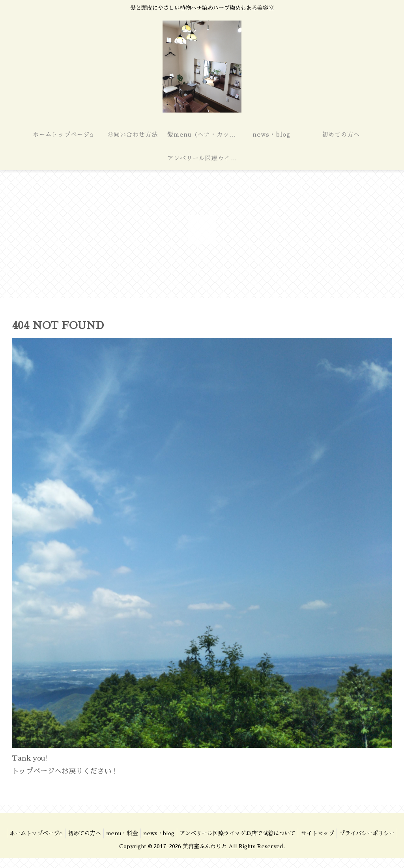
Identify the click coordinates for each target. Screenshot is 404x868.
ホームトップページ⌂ (59, 833)
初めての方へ (110, 833)
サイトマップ (355, 833)
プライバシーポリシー (202, 843)
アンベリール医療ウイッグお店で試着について (273, 833)
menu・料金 (151, 833)
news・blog (191, 833)
